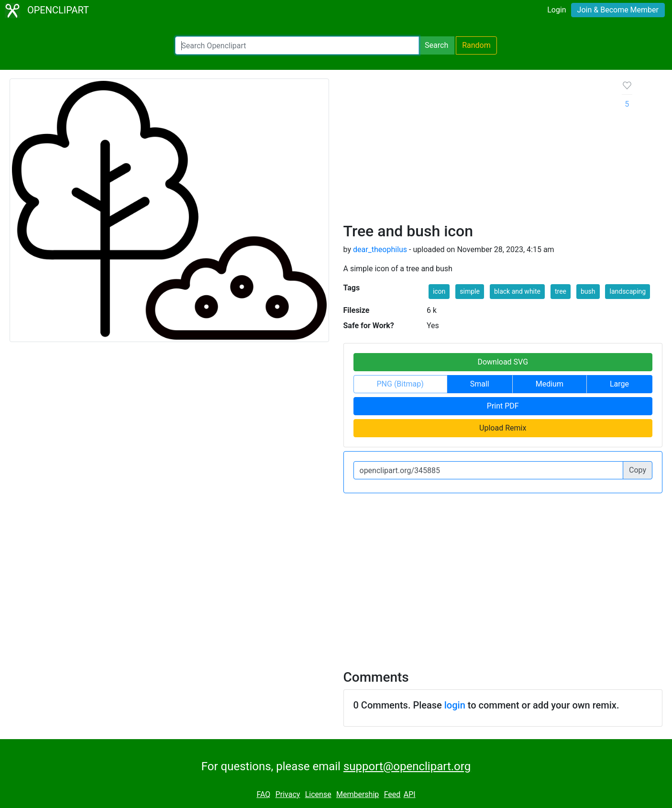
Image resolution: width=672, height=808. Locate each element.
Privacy (288, 794)
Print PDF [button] (503, 406)
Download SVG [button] (503, 362)
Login (556, 10)
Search (436, 45)
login (455, 705)
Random (476, 45)
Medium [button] (550, 384)
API (410, 794)
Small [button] (480, 384)
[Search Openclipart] (297, 45)
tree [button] (561, 291)
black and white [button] (517, 291)
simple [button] (470, 291)
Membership (358, 794)
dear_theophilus (380, 249)
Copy (638, 470)
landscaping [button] (628, 291)
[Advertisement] (475, 150)
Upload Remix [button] (503, 428)
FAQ (263, 794)
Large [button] (619, 384)
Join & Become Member (618, 10)
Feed (392, 794)
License (318, 794)
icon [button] (439, 291)
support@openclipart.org (407, 766)
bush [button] (588, 291)
